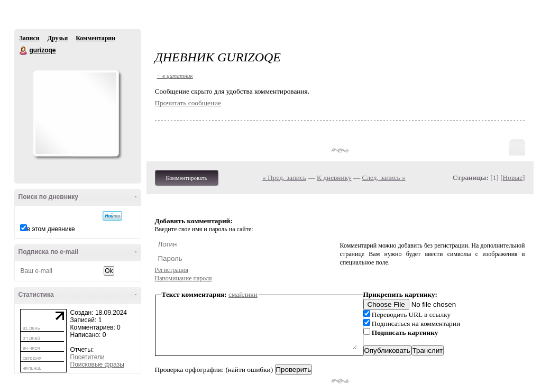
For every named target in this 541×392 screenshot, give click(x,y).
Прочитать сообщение (188, 103)
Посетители (88, 357)
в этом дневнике (51, 229)
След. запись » (384, 177)
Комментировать (187, 178)
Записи (30, 38)
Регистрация (172, 270)
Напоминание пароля (184, 278)
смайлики (243, 294)
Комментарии (95, 38)
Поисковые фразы (97, 364)
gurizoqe (24, 51)
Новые (513, 177)
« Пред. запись (284, 177)
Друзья (58, 38)
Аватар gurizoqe (76, 113)
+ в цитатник (175, 76)
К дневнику (334, 177)
